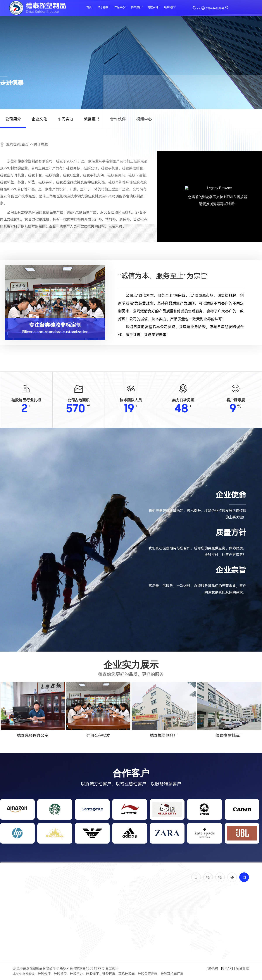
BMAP (212, 968)
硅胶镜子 (93, 974)
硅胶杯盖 (60, 974)
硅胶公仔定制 (148, 974)
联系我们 (169, 7)
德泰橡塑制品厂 (164, 736)
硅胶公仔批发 (98, 736)
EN (199, 9)
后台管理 (242, 968)
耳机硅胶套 (127, 974)
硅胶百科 (153, 7)
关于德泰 (103, 7)
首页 (89, 7)
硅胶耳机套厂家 (172, 974)
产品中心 (120, 7)
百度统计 (112, 968)
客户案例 (136, 7)
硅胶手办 (76, 974)
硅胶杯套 (109, 974)
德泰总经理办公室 (33, 736)
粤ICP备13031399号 (89, 968)
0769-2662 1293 (215, 9)
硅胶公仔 (44, 974)
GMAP (227, 968)
